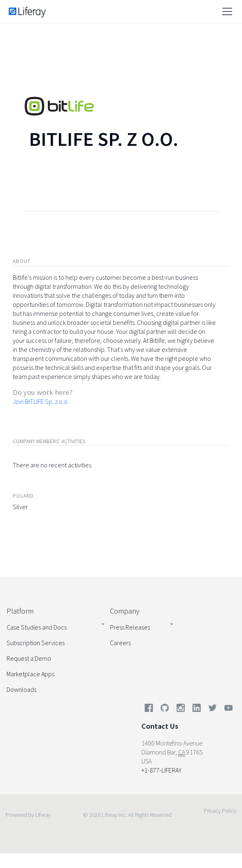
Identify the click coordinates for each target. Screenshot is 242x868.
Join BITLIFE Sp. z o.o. (41, 401)
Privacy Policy (220, 811)
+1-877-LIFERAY (161, 770)
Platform (20, 611)
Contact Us (160, 726)
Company (125, 611)
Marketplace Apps (30, 674)
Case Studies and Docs (37, 627)
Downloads (21, 689)
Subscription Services (36, 643)
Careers (120, 643)
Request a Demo (29, 658)
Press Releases (130, 627)
